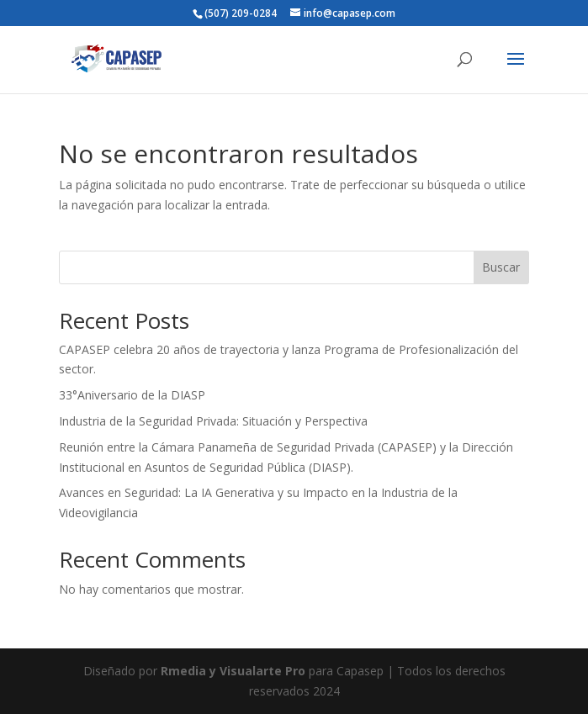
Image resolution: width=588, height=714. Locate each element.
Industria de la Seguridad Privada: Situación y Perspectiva (213, 421)
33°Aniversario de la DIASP (132, 395)
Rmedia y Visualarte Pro (233, 671)
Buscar (501, 267)
